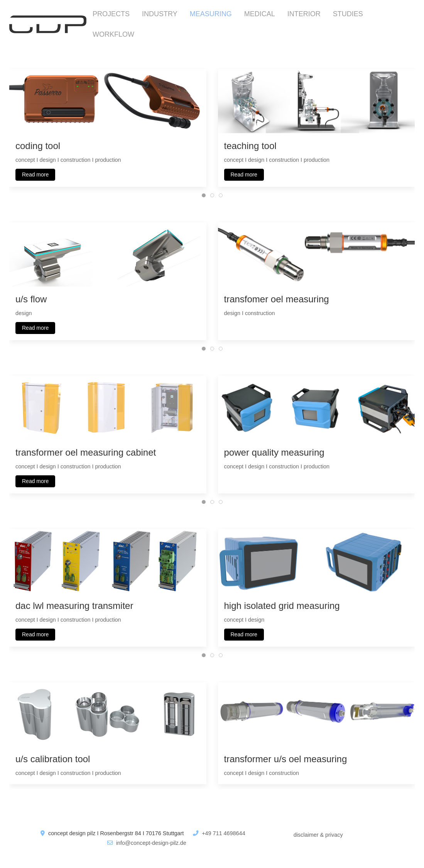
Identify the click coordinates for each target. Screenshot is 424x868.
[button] (108, 100)
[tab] (204, 195)
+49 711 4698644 (223, 833)
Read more (35, 174)
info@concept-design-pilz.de (151, 843)
